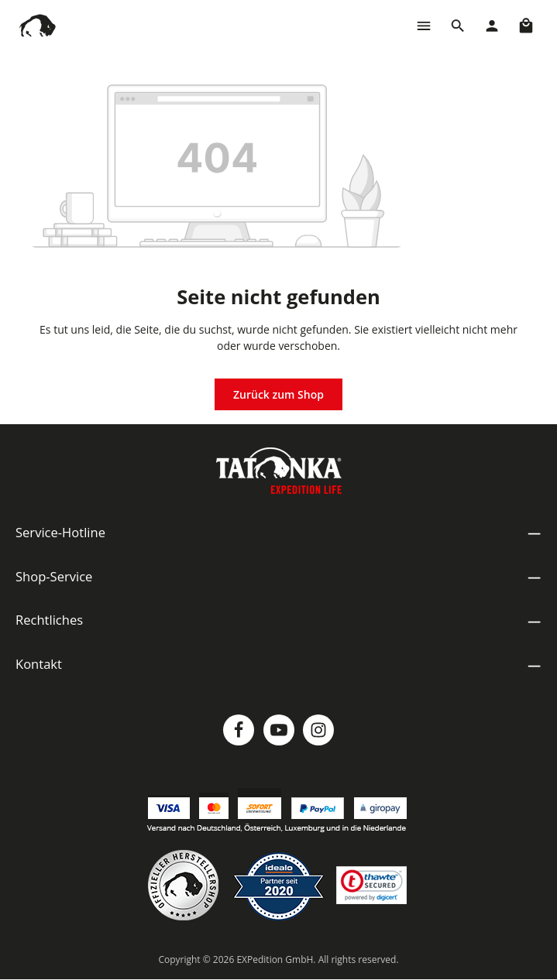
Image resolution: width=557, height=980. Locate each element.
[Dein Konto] (492, 26)
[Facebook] (239, 730)
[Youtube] (279, 730)
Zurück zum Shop (278, 394)
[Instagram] (318, 730)
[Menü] (424, 26)
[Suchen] (458, 26)
